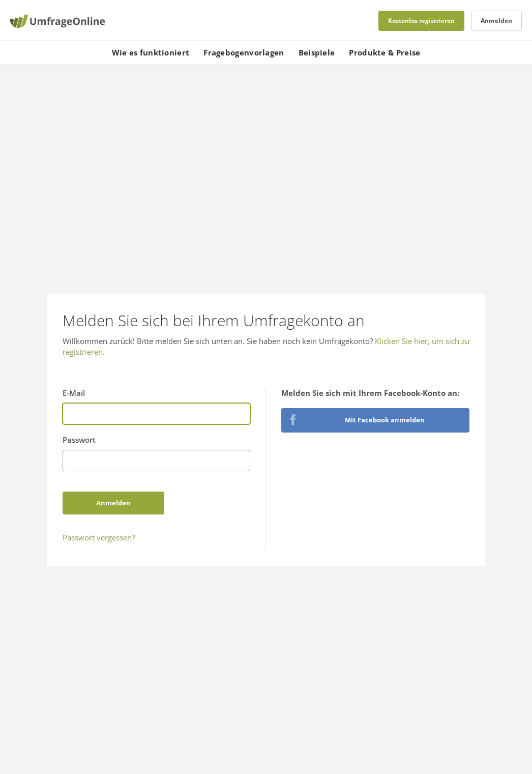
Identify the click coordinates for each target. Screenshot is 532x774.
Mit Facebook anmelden (385, 420)
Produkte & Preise (385, 52)
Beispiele (317, 52)
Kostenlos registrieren (421, 21)
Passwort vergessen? (99, 537)
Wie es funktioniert (151, 52)
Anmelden (496, 21)
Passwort (79, 440)
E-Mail (74, 393)
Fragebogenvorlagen (244, 52)
